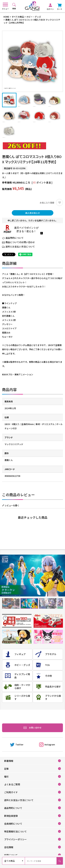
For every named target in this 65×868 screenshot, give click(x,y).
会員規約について (13, 824)
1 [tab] (11, 604)
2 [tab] (29, 604)
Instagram (47, 745)
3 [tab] (48, 604)
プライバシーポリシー (15, 839)
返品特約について (15, 238)
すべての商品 (18, 17)
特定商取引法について (15, 831)
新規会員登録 (11, 816)
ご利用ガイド (11, 792)
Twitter (17, 745)
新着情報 (9, 761)
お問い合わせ (32, 728)
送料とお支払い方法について (20, 247)
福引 (6, 777)
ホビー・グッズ (34, 17)
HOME (6, 17)
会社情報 (9, 847)
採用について (11, 855)
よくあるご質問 (12, 784)
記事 (6, 769)
